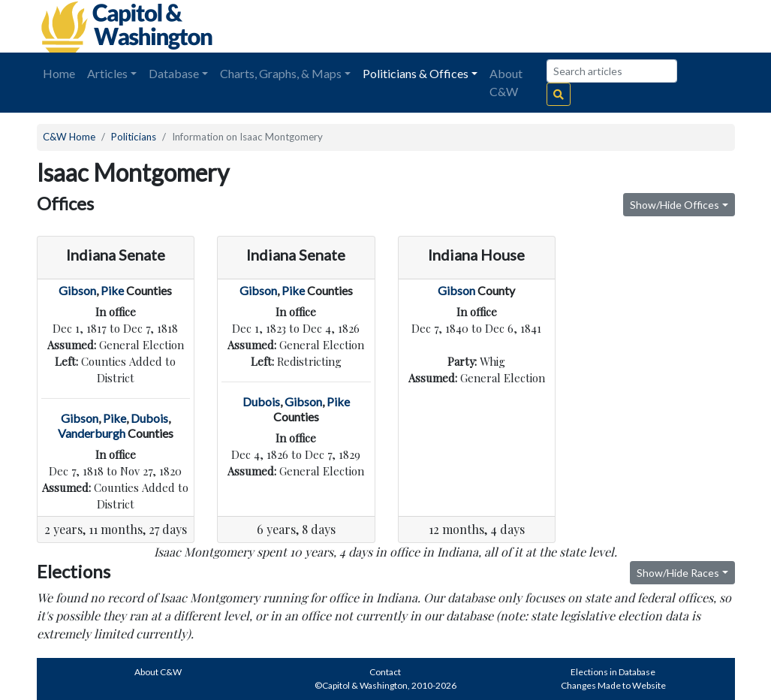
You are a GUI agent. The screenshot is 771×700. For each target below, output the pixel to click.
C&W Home (69, 137)
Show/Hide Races (678, 573)
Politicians (134, 137)
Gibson (77, 290)
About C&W (506, 82)
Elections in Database (613, 672)
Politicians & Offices (416, 73)
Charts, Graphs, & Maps (281, 73)
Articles (107, 73)
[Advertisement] (567, 26)
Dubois (149, 418)
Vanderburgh (92, 433)
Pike (112, 290)
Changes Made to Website (613, 685)
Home (59, 73)
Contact (385, 672)
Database (174, 73)
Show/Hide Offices (675, 205)
